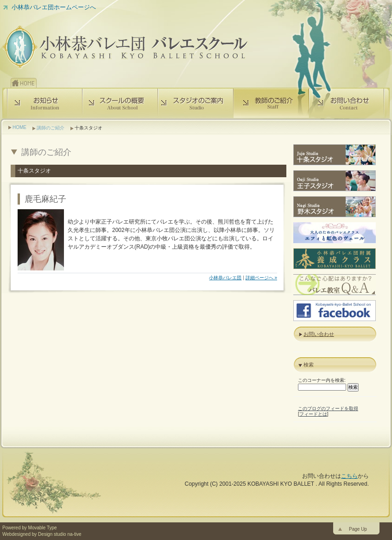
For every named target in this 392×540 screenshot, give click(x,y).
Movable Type (43, 528)
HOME (19, 127)
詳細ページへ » (261, 278)
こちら (349, 476)
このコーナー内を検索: (322, 380)
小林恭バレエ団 (225, 278)
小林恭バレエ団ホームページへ (54, 7)
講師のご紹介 (51, 128)
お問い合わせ (319, 334)
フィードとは (313, 414)
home (24, 83)
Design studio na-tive (60, 534)
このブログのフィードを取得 (328, 408)
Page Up (358, 529)
